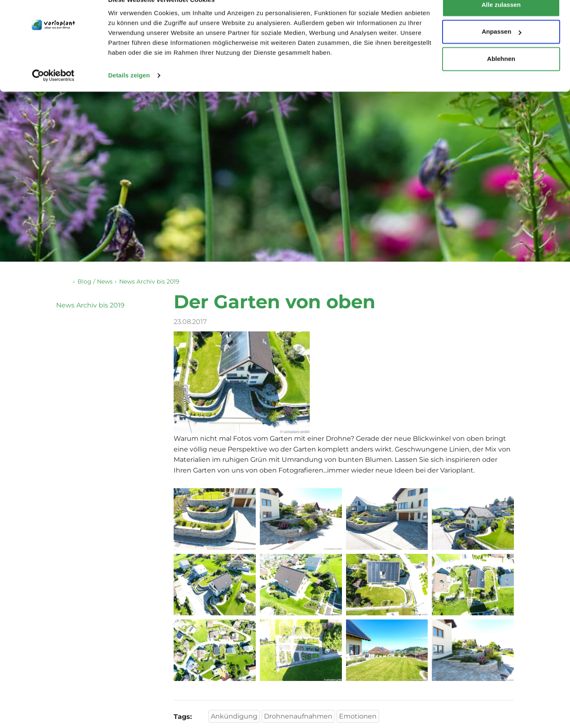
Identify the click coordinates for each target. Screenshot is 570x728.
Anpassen (502, 49)
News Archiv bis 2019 (90, 306)
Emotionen (358, 717)
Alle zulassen (501, 22)
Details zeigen (129, 92)
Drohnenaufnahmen (298, 717)
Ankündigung (234, 717)
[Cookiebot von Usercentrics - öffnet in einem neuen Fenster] (53, 92)
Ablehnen (501, 76)
